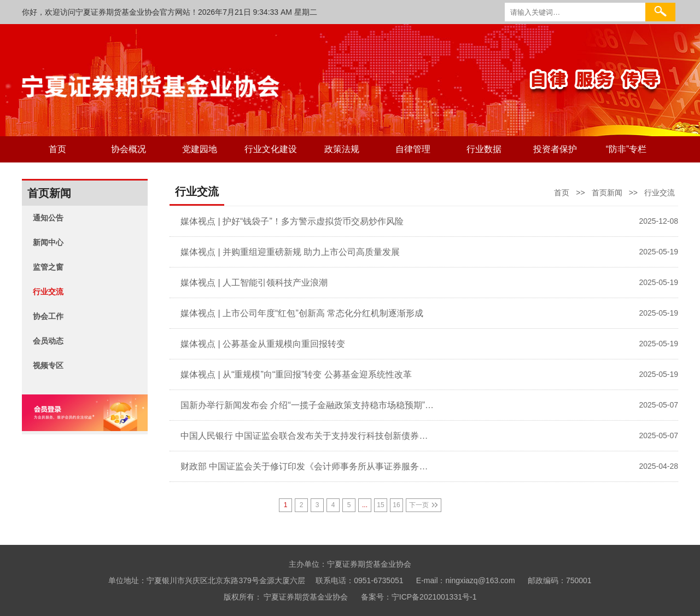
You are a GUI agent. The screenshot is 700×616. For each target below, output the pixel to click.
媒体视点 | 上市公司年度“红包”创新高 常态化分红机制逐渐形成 (302, 313)
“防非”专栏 (626, 149)
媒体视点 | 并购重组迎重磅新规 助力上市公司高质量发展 (290, 252)
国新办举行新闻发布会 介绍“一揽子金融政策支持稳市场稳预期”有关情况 (308, 405)
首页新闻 (607, 193)
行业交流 (660, 193)
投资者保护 (555, 149)
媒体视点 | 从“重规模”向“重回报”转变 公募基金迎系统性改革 (296, 374)
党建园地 (200, 149)
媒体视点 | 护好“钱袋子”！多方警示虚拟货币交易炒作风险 (292, 221)
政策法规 (342, 149)
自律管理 (413, 149)
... (365, 505)
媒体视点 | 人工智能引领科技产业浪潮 (254, 283)
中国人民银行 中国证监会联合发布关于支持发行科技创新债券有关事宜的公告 (308, 436)
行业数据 (484, 149)
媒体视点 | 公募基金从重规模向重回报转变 (263, 344)
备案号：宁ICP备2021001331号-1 (419, 597)
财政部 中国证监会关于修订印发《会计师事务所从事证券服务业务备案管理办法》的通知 (308, 466)
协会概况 (129, 149)
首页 (57, 149)
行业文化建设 (271, 149)
